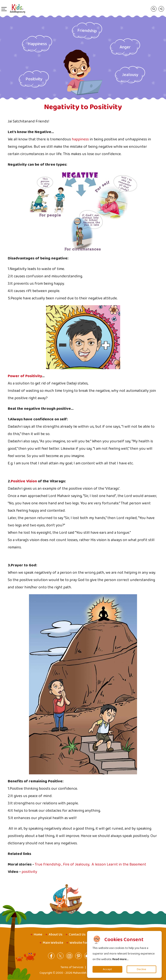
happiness (80, 139)
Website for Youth (84, 943)
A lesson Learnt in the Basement (119, 864)
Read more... (121, 959)
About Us (56, 935)
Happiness (37, 44)
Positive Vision (24, 481)
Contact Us (77, 935)
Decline (141, 969)
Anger (125, 47)
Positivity (34, 79)
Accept (107, 969)
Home (38, 935)
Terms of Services (72, 967)
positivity (29, 872)
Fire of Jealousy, (77, 864)
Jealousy (130, 75)
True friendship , (49, 864)
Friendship (87, 30)
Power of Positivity (25, 376)
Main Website (53, 943)
